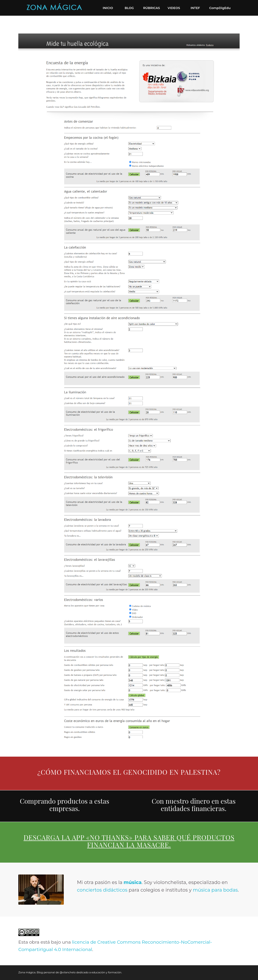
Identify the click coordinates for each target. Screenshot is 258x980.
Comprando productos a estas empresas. (64, 805)
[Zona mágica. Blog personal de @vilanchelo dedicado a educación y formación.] (54, 8)
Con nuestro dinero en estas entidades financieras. (194, 805)
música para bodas (215, 890)
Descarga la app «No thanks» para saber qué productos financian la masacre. (129, 841)
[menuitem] (108, 8)
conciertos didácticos (102, 890)
